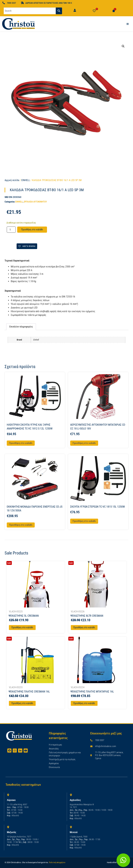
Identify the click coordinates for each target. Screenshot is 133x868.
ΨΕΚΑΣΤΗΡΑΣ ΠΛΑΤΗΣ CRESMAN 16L (29, 691)
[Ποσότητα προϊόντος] (11, 230)
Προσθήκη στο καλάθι (32, 230)
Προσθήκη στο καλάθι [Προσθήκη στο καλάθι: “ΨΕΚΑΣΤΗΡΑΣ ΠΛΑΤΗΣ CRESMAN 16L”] (22, 703)
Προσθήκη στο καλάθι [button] (21, 443)
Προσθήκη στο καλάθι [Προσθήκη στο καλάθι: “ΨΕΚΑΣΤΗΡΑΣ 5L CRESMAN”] (22, 627)
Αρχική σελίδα (12, 180)
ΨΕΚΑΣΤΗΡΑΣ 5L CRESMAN (24, 616)
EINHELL (26, 180)
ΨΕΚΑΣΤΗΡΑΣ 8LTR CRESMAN (87, 616)
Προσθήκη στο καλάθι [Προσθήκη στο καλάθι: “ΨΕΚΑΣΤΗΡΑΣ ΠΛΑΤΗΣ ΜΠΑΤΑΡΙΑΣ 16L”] (84, 703)
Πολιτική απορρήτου (57, 862)
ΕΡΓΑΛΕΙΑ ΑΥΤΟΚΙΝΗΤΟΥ (35, 202)
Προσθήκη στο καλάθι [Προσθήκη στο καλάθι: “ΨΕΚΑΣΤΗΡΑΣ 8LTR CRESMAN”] (84, 627)
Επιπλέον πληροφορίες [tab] (21, 327)
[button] (123, 46)
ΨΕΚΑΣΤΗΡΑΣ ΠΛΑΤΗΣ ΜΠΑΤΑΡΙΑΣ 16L (92, 691)
